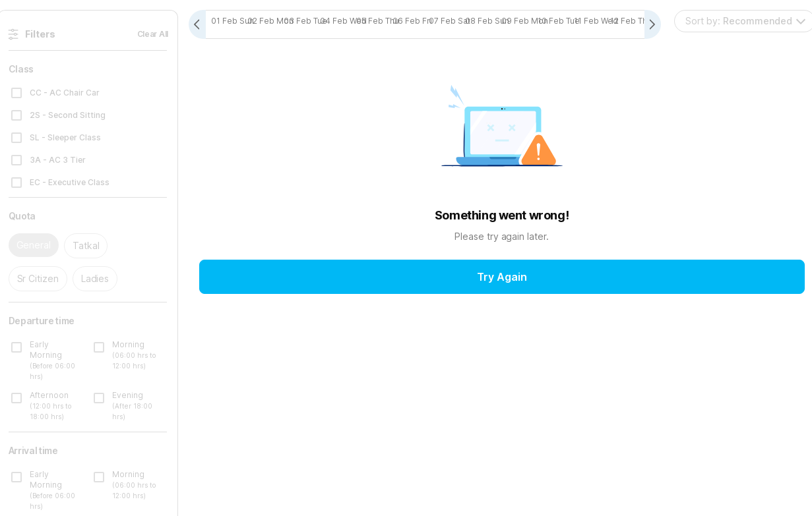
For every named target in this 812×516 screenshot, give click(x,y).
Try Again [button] (502, 277)
